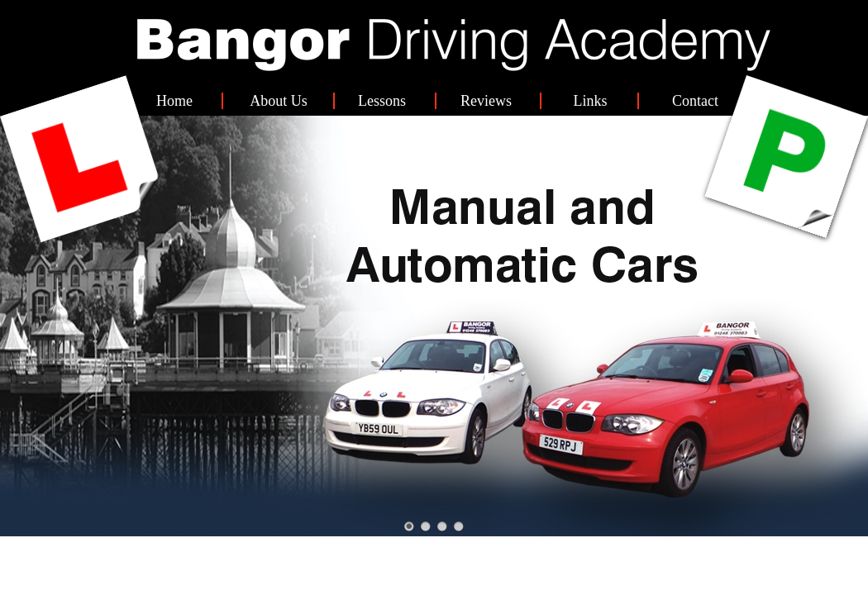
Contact (695, 101)
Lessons (382, 101)
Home (174, 101)
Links (590, 101)
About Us (279, 101)
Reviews (486, 101)
